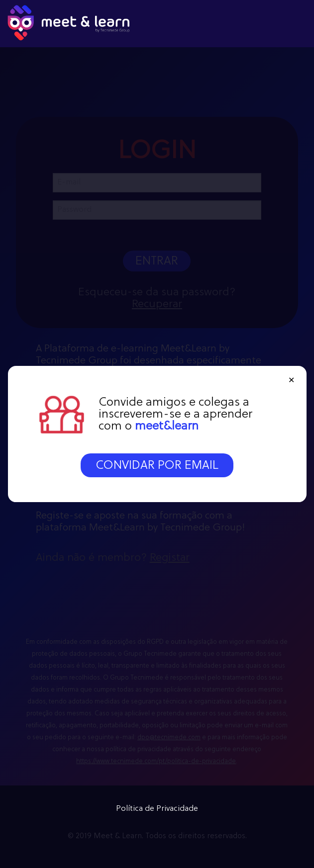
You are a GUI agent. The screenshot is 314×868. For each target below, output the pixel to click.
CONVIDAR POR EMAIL (157, 466)
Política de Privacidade (157, 809)
